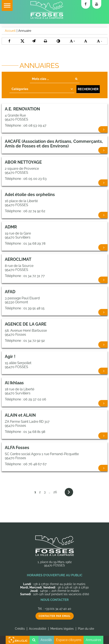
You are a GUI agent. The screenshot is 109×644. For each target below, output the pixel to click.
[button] (34, 41)
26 (55, 492)
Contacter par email (55, 616)
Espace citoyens (69, 640)
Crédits (20, 629)
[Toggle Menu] (7, 5)
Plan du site (86, 629)
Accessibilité (38, 629)
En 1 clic (18, 640)
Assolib (46, 640)
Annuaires (93, 640)
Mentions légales (62, 629)
